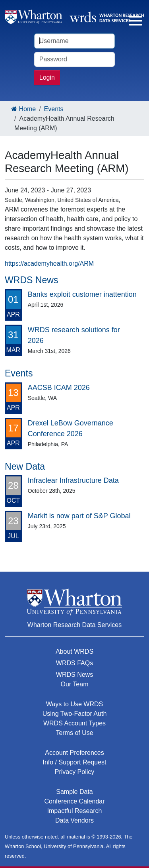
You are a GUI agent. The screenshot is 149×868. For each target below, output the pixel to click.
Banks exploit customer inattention (82, 294)
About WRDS (74, 651)
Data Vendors (74, 820)
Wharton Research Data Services (74, 625)
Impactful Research (75, 811)
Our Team (75, 684)
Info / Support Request (74, 762)
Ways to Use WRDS (74, 704)
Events (54, 109)
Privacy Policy (75, 772)
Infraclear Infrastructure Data (73, 480)
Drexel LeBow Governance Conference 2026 (71, 428)
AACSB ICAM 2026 (59, 388)
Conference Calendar (74, 801)
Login (47, 77)
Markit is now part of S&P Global (79, 516)
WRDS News (74, 675)
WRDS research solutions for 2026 (74, 335)
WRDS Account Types (74, 723)
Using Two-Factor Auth (75, 714)
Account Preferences (74, 753)
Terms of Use (74, 733)
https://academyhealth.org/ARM (49, 264)
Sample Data (74, 792)
